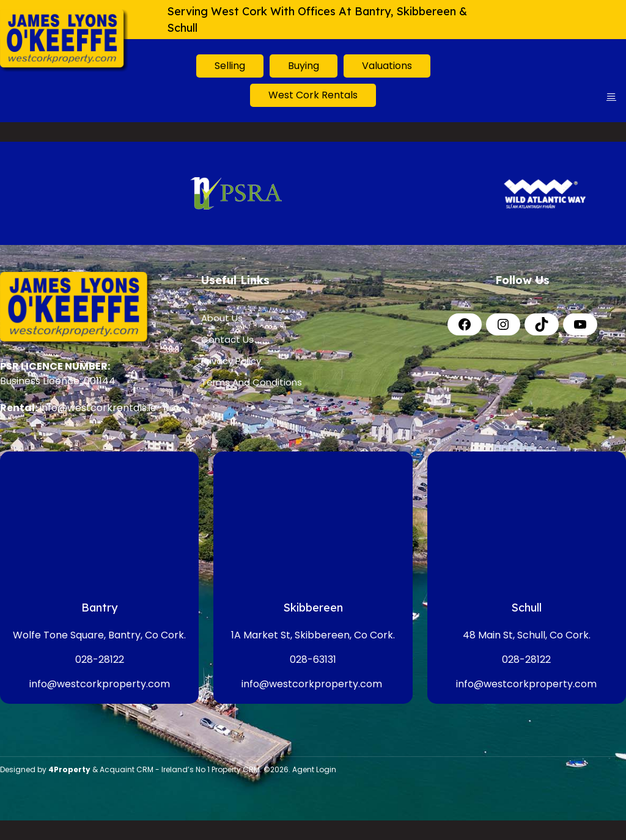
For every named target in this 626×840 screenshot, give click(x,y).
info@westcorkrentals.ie (98, 408)
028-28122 (100, 659)
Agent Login (314, 769)
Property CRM (236, 769)
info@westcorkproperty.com (100, 684)
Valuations (387, 66)
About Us (222, 318)
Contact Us (227, 339)
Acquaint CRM (127, 769)
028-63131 (313, 659)
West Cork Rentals (313, 95)
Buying (304, 66)
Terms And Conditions (252, 382)
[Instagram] (503, 324)
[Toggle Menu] (611, 96)
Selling (230, 66)
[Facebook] (465, 324)
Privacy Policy (231, 361)
